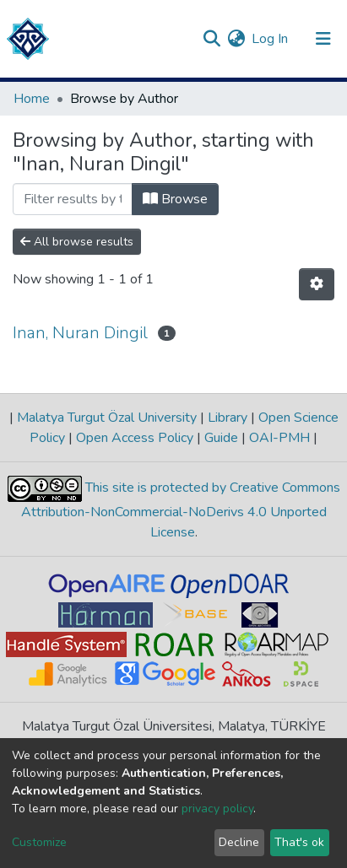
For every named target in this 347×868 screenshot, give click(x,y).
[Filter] (73, 199)
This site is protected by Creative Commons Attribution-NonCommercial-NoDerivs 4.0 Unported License (181, 510)
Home (32, 99)
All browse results (77, 242)
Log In (271, 39)
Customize (39, 842)
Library (228, 418)
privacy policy (217, 809)
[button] (236, 39)
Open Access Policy (135, 438)
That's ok (299, 842)
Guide (221, 438)
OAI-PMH (279, 438)
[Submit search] (211, 39)
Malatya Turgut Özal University (107, 418)
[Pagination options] (317, 284)
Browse (175, 199)
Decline (239, 842)
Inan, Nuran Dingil (80, 333)
